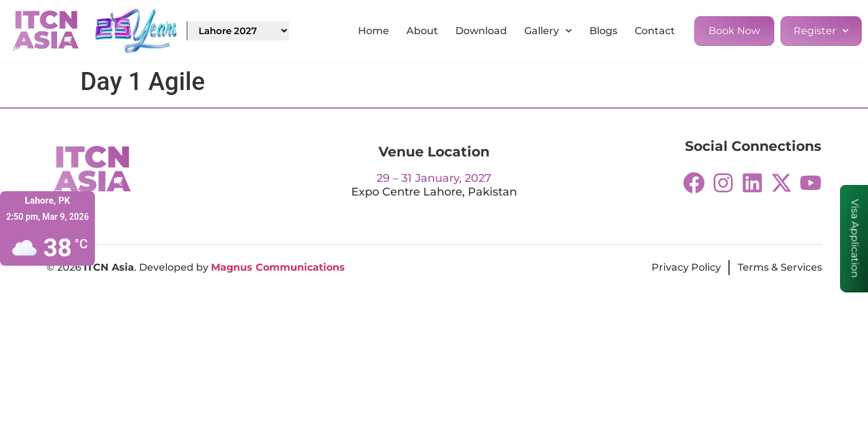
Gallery (548, 31)
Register (821, 31)
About (422, 31)
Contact (655, 31)
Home (374, 31)
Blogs (603, 31)
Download (481, 31)
